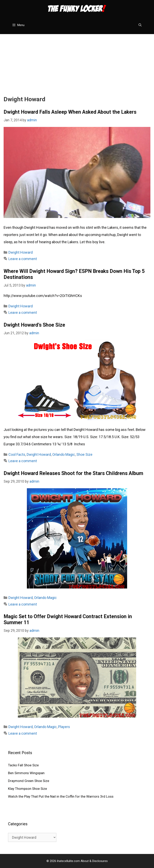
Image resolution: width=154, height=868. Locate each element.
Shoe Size (84, 454)
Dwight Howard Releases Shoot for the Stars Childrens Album (73, 473)
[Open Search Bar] (140, 25)
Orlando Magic (64, 454)
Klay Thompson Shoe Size (27, 789)
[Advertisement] (77, 62)
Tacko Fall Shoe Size (23, 765)
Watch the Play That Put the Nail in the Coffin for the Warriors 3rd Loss (61, 796)
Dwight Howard (21, 252)
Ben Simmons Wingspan (26, 773)
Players (64, 727)
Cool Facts (17, 454)
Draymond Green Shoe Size (29, 781)
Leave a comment (23, 259)
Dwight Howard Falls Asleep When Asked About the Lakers (70, 112)
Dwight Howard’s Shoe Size (34, 325)
